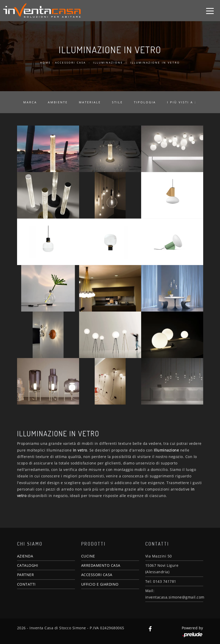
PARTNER (26, 575)
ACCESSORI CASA (97, 575)
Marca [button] (30, 102)
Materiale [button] (90, 102)
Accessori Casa (70, 63)
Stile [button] (117, 102)
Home (45, 63)
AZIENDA (25, 556)
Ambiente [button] (58, 102)
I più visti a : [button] (182, 102)
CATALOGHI (28, 565)
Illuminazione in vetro (155, 63)
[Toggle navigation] (210, 11)
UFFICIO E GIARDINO (100, 584)
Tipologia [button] (145, 102)
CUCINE (88, 556)
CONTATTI (26, 584)
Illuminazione (108, 63)
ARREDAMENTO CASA (101, 565)
